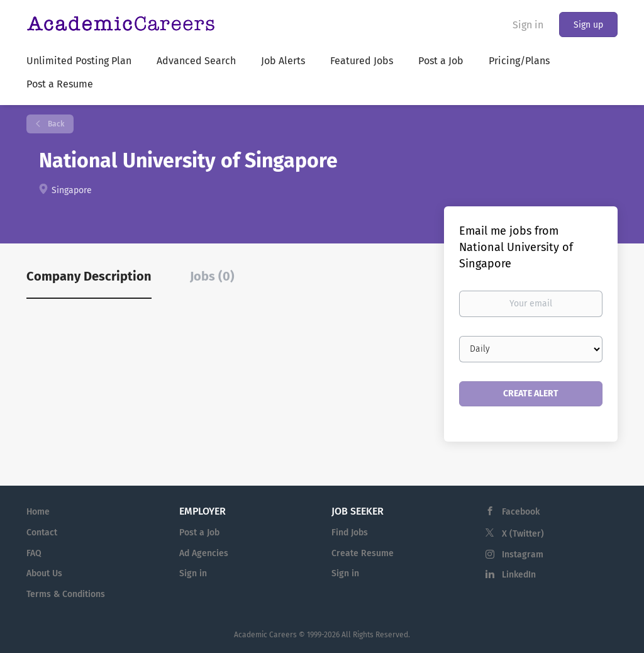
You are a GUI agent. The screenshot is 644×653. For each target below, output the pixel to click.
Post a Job (199, 533)
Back (55, 124)
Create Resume (363, 553)
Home (38, 512)
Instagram (523, 555)
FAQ (34, 553)
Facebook (521, 512)
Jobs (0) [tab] (212, 276)
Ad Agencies (204, 553)
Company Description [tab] (89, 276)
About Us (44, 573)
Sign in (528, 25)
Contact (42, 533)
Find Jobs (350, 533)
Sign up (588, 25)
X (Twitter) (523, 534)
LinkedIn (519, 575)
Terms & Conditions (66, 594)
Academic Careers (265, 635)
